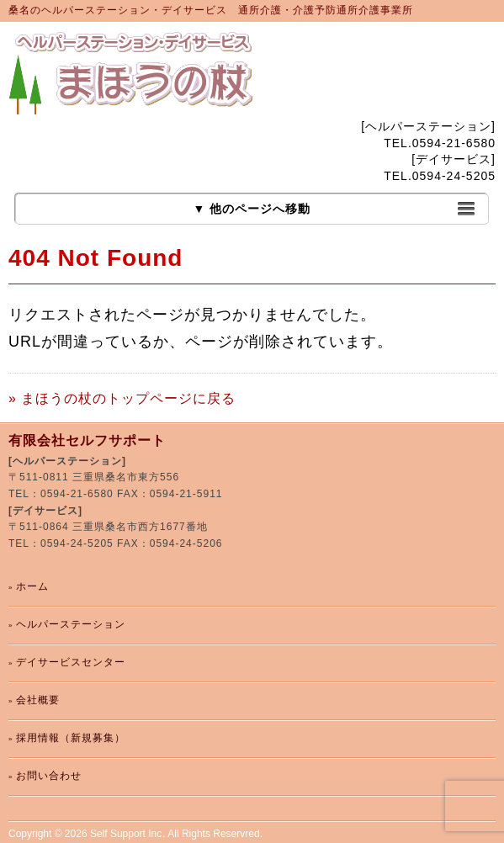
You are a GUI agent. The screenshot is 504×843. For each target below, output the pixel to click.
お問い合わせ (49, 776)
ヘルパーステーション (71, 624)
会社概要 (38, 700)
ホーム (32, 586)
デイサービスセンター (71, 662)
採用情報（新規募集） (71, 738)
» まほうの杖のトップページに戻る (122, 398)
